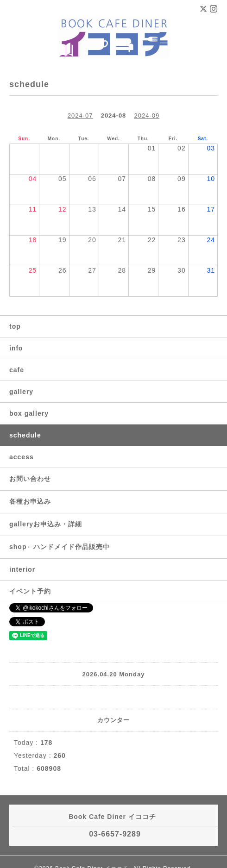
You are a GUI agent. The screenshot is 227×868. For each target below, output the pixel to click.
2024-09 (147, 116)
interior (22, 569)
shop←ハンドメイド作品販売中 (60, 547)
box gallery (29, 413)
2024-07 (80, 116)
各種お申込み (30, 501)
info (16, 348)
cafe (17, 370)
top (15, 326)
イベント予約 (30, 591)
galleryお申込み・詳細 (46, 524)
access (22, 457)
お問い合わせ (30, 479)
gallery (21, 392)
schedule (25, 435)
